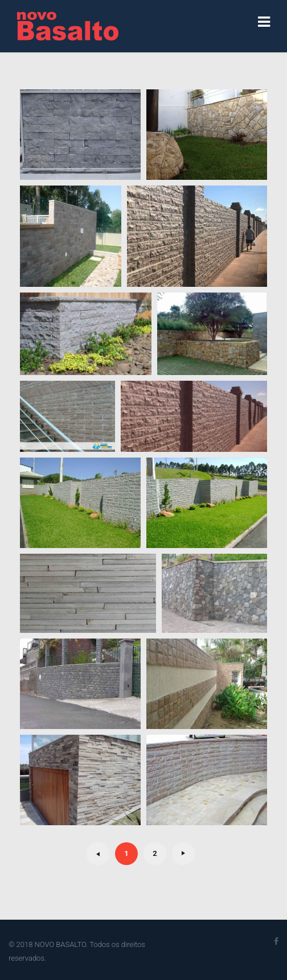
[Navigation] (264, 23)
